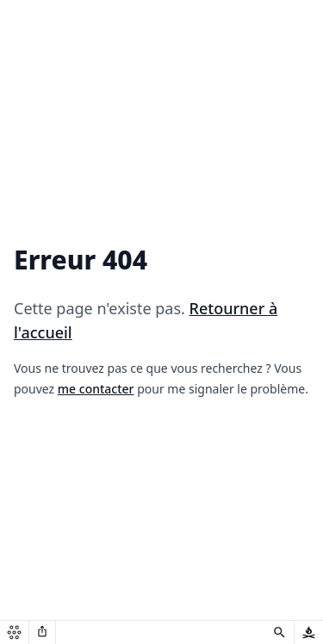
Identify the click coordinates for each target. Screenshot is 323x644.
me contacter (96, 389)
